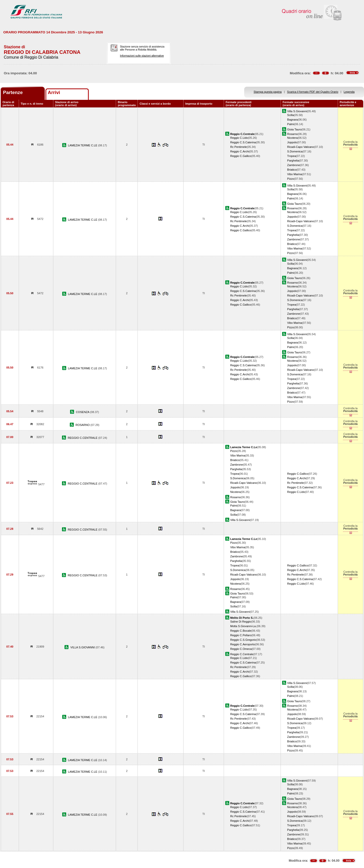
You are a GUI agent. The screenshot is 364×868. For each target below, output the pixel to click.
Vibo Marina (295, 174)
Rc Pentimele (239, 147)
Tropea (292, 156)
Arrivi (54, 92)
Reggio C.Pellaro (241, 635)
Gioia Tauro (294, 129)
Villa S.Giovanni (297, 111)
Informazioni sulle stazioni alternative (142, 56)
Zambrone (294, 165)
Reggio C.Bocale (241, 631)
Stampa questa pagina (268, 92)
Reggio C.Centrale (242, 654)
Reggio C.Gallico (241, 156)
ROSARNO (83, 425)
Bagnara (292, 120)
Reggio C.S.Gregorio (243, 640)
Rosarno (292, 134)
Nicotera (292, 138)
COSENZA (83, 412)
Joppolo (292, 142)
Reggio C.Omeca (241, 649)
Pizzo (291, 179)
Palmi (291, 124)
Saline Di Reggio (241, 622)
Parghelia (293, 161)
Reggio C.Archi (240, 151)
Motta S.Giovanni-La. (243, 626)
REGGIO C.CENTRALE (83, 438)
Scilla (290, 115)
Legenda (349, 92)
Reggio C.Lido (239, 138)
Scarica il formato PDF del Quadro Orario (313, 92)
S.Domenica (295, 151)
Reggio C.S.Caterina (243, 142)
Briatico (292, 170)
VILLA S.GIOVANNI (83, 647)
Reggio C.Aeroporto (243, 644)
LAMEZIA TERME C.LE (83, 145)
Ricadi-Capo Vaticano (301, 147)
